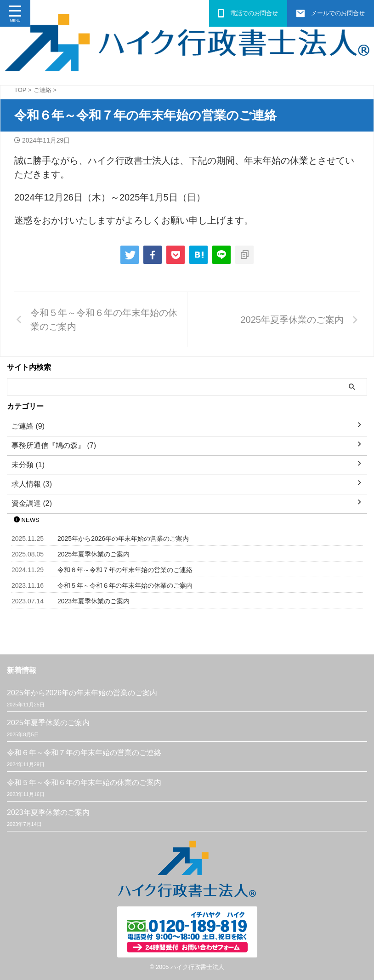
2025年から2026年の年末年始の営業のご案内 (123, 539)
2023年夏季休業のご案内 (93, 601)
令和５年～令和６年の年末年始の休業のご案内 (125, 585)
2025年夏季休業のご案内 (93, 554)
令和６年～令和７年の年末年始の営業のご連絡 (125, 570)
